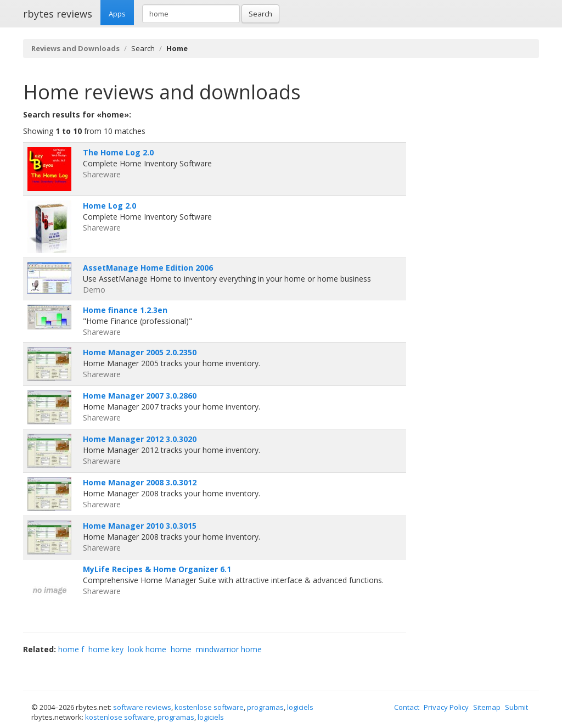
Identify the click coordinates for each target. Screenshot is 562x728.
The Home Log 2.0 (118, 152)
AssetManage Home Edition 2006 (148, 268)
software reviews (142, 707)
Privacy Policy (446, 707)
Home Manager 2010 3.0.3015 (140, 526)
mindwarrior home (229, 649)
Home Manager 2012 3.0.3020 (140, 439)
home (181, 649)
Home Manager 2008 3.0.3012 (140, 482)
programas (265, 707)
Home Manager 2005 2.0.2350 (140, 352)
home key (106, 649)
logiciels (300, 707)
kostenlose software (209, 707)
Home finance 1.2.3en (125, 310)
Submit (516, 707)
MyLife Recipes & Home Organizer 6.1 (157, 569)
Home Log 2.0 (109, 206)
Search (260, 14)
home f (71, 649)
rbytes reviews (58, 14)
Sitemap (487, 707)
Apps (117, 14)
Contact (407, 707)
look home (147, 649)
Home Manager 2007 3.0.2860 (140, 396)
